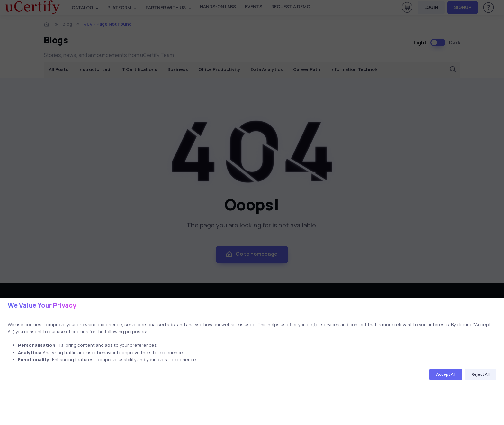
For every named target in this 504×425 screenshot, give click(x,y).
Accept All (446, 374)
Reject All (481, 374)
